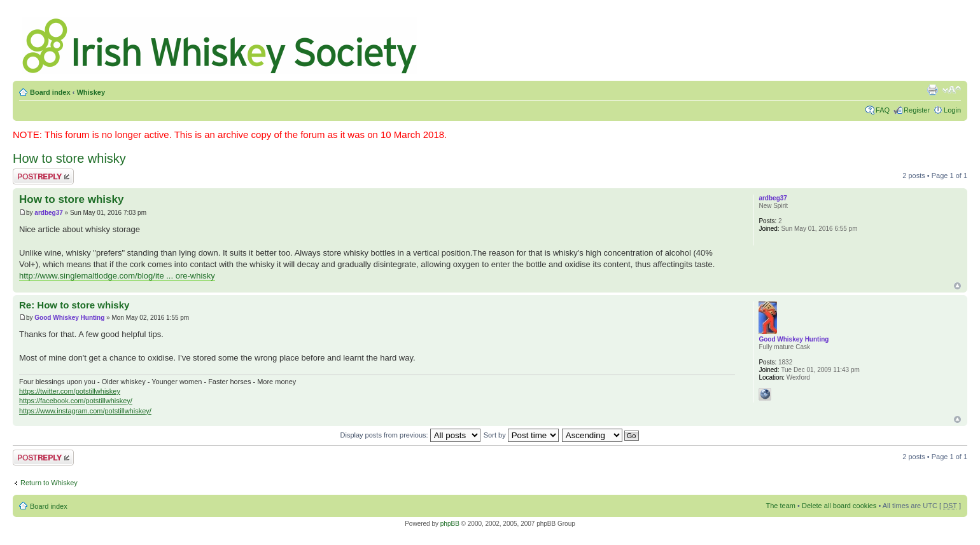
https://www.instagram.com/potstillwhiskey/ (85, 411)
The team (781, 506)
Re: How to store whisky (74, 305)
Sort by (521, 435)
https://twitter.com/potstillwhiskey (70, 391)
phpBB (450, 524)
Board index (50, 92)
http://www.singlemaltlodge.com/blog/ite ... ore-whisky (117, 276)
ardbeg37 (48, 213)
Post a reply (43, 176)
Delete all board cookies (839, 506)
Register (917, 110)
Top (957, 286)
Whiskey (91, 92)
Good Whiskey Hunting (69, 318)
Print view (932, 90)
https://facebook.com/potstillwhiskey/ (76, 401)
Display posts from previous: (410, 435)
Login (952, 110)
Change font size (952, 90)
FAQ (883, 110)
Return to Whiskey (49, 483)
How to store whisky (69, 158)
